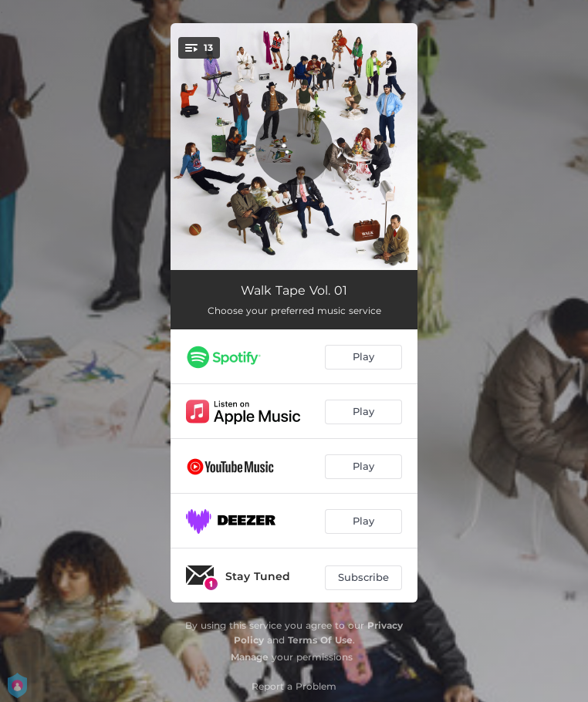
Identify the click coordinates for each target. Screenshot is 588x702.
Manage (250, 657)
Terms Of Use (320, 640)
